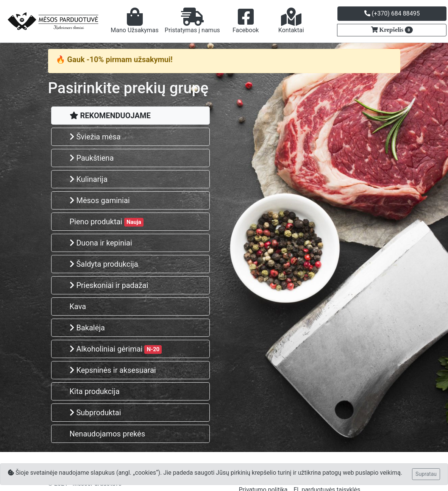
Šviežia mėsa (95, 137)
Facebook (246, 21)
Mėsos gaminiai (100, 200)
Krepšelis (395, 30)
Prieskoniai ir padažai (109, 285)
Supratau (426, 474)
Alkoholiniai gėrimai (116, 349)
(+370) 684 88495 (392, 13)
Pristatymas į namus (192, 21)
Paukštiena (92, 158)
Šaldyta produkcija (104, 264)
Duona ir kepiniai (101, 243)
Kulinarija (89, 179)
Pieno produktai (107, 222)
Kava (78, 306)
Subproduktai (95, 413)
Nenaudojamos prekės (108, 434)
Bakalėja (87, 328)
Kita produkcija (95, 391)
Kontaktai (291, 21)
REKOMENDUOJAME (110, 116)
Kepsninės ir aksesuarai (113, 370)
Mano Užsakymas (135, 21)
